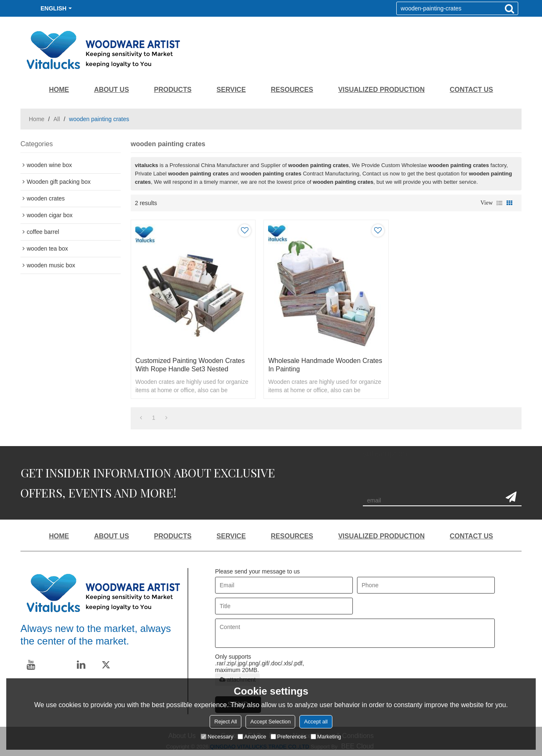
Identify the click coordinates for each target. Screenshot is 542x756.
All (57, 119)
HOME (59, 90)
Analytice (252, 737)
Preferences (289, 737)
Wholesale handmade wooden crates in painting (325, 365)
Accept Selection (270, 722)
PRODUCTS (173, 90)
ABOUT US (111, 90)
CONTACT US (471, 90)
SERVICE (231, 90)
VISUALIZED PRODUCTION (381, 90)
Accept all (316, 722)
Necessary (217, 737)
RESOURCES (292, 90)
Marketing (326, 737)
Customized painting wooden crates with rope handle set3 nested (190, 365)
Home (37, 119)
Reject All (225, 722)
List (499, 203)
